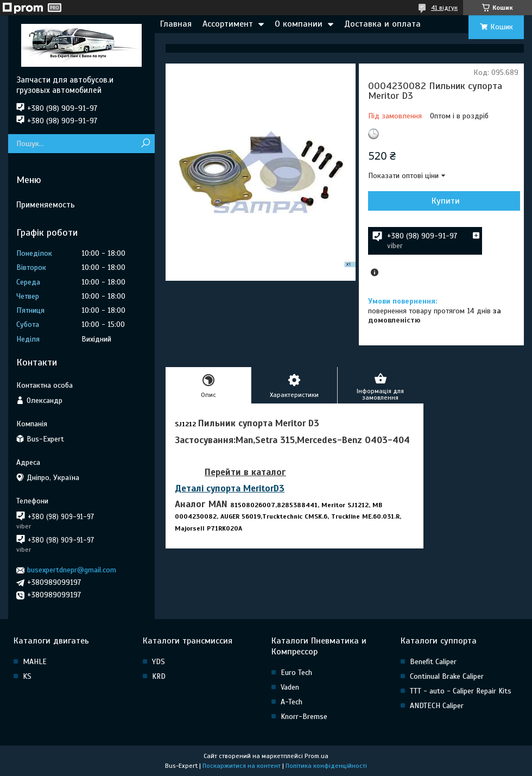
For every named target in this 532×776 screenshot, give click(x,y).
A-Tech (292, 702)
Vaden (290, 687)
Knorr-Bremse (304, 717)
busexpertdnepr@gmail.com (72, 570)
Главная (176, 24)
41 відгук (444, 8)
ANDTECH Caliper (437, 706)
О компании (299, 24)
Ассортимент (228, 24)
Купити (446, 201)
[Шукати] (145, 144)
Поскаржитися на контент (242, 766)
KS (27, 676)
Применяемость (46, 205)
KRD (159, 676)
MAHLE (35, 662)
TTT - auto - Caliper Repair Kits (461, 691)
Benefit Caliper (433, 662)
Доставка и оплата (382, 24)
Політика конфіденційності (326, 766)
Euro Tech (296, 673)
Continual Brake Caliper (447, 676)
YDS (159, 662)
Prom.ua (316, 756)
